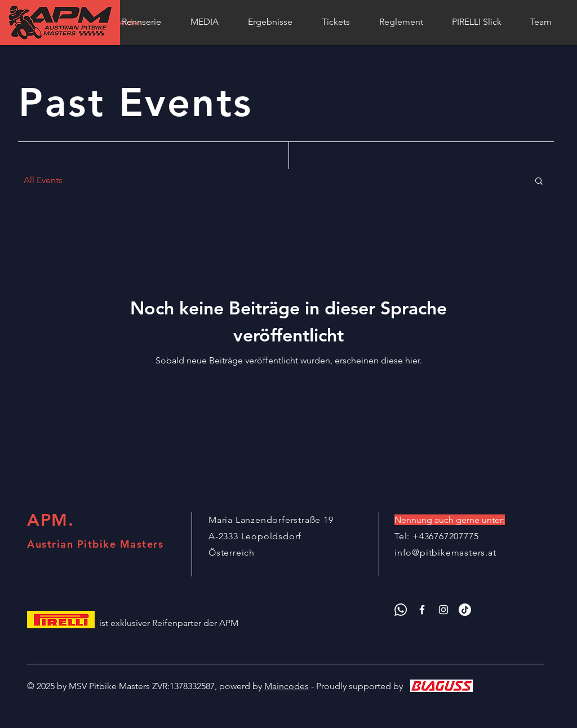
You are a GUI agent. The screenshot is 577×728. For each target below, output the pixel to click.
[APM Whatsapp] (401, 610)
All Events (43, 180)
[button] (539, 182)
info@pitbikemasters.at (445, 552)
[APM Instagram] (443, 610)
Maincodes (287, 686)
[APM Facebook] (422, 610)
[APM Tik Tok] (465, 610)
